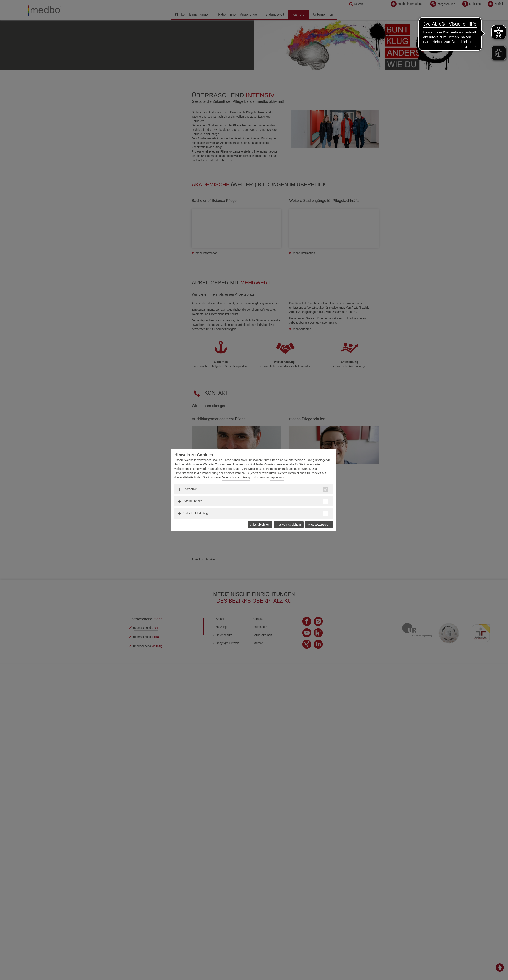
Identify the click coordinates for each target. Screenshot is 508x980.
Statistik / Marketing (195, 513)
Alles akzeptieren (319, 525)
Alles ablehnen (260, 525)
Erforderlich (190, 489)
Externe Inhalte (192, 501)
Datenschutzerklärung (236, 477)
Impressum (277, 477)
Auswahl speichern (289, 525)
